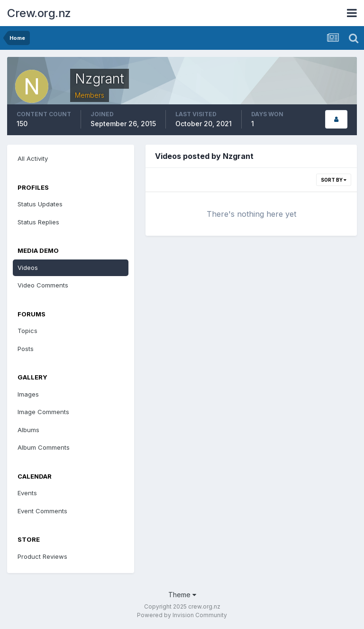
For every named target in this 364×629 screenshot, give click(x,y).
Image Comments (43, 412)
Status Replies (38, 222)
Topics (27, 331)
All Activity (33, 158)
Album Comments (44, 447)
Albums (28, 430)
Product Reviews (42, 556)
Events (27, 493)
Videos (28, 268)
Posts (26, 349)
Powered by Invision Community (182, 615)
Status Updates (40, 204)
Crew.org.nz (39, 13)
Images (28, 394)
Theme (182, 595)
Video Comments (43, 285)
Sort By (334, 180)
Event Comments (42, 511)
